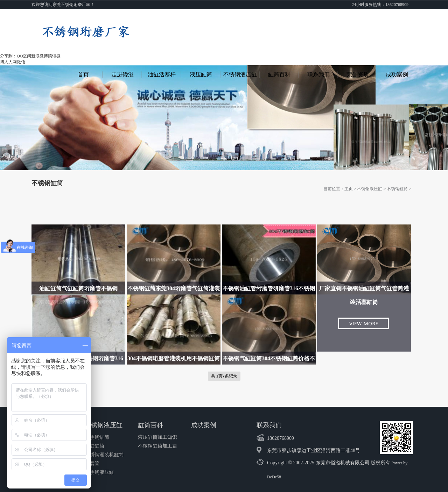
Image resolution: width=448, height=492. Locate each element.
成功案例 (397, 74)
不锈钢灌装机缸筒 (104, 455)
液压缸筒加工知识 (157, 437)
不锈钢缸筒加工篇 (157, 446)
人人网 (10, 62)
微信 (21, 62)
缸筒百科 (279, 74)
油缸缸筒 (94, 446)
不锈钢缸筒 (397, 189)
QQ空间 (24, 56)
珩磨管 (92, 463)
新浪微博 (40, 56)
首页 (83, 74)
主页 (349, 189)
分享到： (8, 56)
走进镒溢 (122, 74)
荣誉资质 (358, 74)
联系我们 (318, 74)
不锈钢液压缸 (240, 74)
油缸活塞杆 (162, 74)
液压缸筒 (201, 74)
